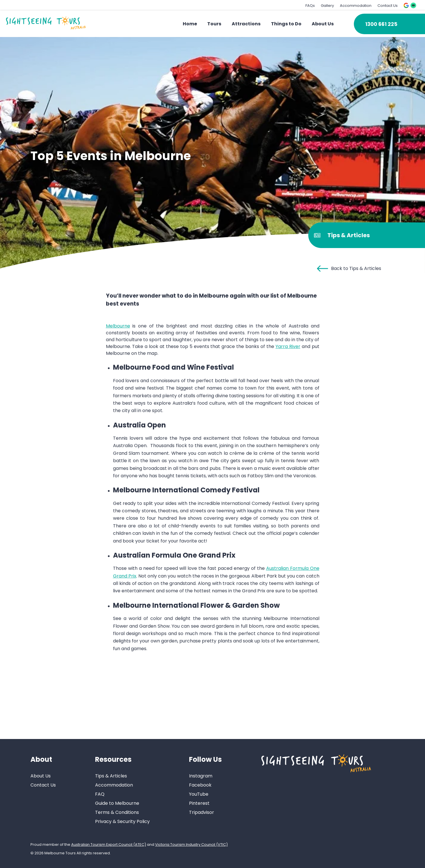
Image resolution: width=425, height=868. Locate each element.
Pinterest (199, 803)
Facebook (200, 785)
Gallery (327, 6)
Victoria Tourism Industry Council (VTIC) (191, 845)
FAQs (310, 6)
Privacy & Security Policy (122, 821)
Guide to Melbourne (117, 803)
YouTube (199, 794)
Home (190, 24)
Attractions (246, 24)
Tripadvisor (202, 812)
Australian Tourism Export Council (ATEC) (109, 845)
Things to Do (286, 24)
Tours (214, 24)
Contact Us (388, 6)
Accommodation (356, 6)
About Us (323, 24)
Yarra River (288, 346)
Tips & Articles (111, 776)
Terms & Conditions (117, 812)
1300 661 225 (381, 24)
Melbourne (118, 326)
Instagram (201, 776)
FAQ (100, 794)
